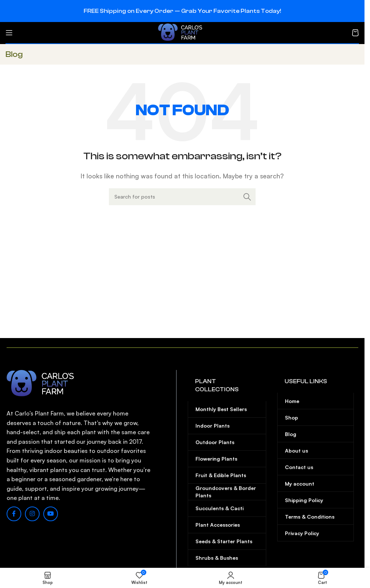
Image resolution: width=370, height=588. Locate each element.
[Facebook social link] (14, 514)
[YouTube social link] (51, 514)
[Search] (182, 197)
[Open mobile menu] (9, 33)
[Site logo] (182, 32)
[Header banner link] (182, 11)
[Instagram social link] (32, 514)
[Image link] (43, 383)
